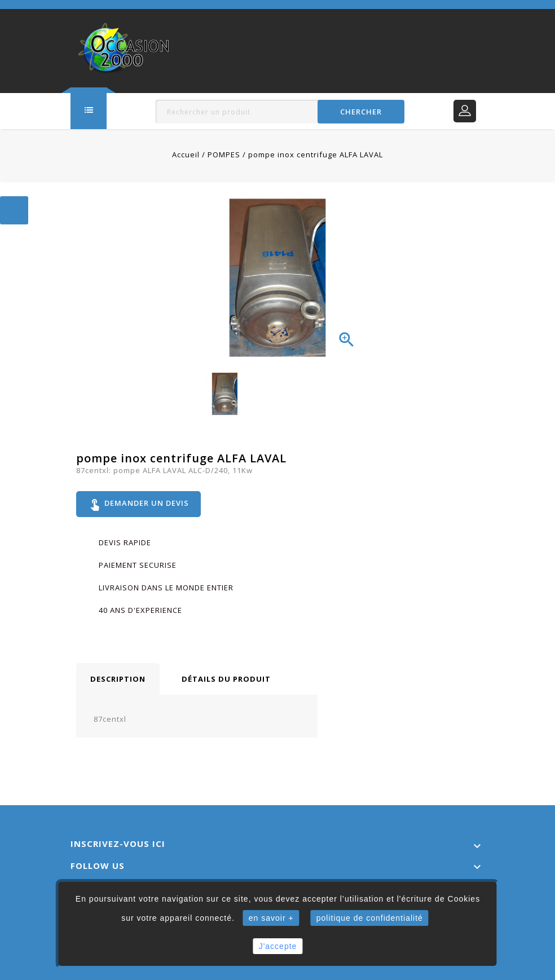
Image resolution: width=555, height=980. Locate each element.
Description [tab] (118, 679)
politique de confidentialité (370, 918)
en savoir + (271, 918)
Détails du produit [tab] (226, 679)
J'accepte (278, 946)
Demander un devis (138, 504)
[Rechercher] (280, 112)
